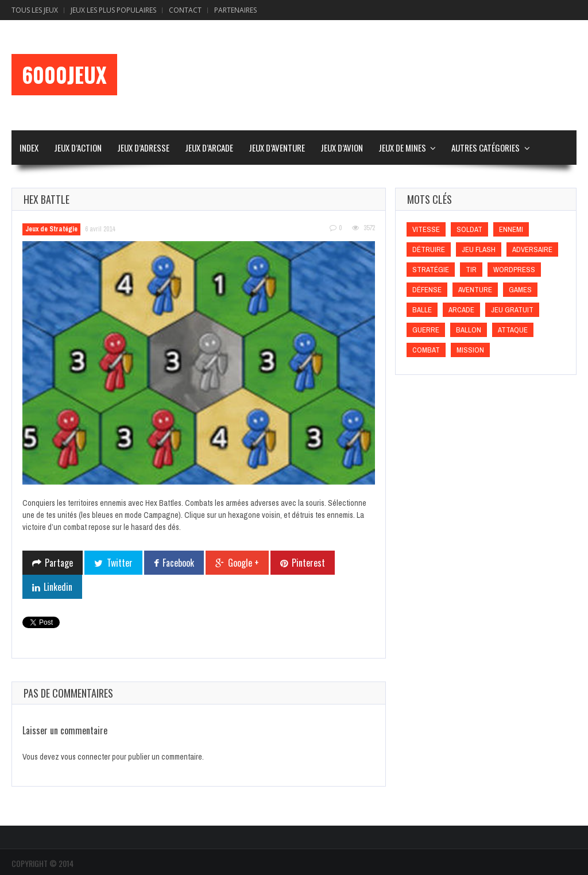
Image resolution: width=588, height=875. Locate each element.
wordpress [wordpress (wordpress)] (514, 270)
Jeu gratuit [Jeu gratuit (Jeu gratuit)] (512, 310)
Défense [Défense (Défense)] (427, 290)
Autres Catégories (486, 148)
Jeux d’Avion (342, 148)
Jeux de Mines (402, 148)
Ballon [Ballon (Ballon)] (469, 330)
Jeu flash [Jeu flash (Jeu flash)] (479, 249)
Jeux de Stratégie (51, 229)
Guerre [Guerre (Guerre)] (426, 330)
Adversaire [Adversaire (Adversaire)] (532, 249)
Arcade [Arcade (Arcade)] (461, 310)
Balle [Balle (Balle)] (422, 310)
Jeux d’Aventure (277, 148)
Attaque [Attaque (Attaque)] (513, 330)
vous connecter (86, 757)
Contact (185, 10)
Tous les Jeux (35, 10)
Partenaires (235, 10)
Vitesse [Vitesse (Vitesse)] (426, 229)
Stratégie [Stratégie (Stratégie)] (431, 270)
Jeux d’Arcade (209, 148)
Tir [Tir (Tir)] (471, 270)
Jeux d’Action (78, 148)
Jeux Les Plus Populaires (113, 10)
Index (29, 148)
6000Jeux (64, 75)
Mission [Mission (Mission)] (470, 350)
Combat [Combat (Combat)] (426, 350)
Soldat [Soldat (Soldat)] (469, 229)
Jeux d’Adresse (143, 148)
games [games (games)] (520, 290)
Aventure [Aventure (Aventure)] (475, 290)
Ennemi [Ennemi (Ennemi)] (511, 229)
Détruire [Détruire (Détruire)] (429, 249)
